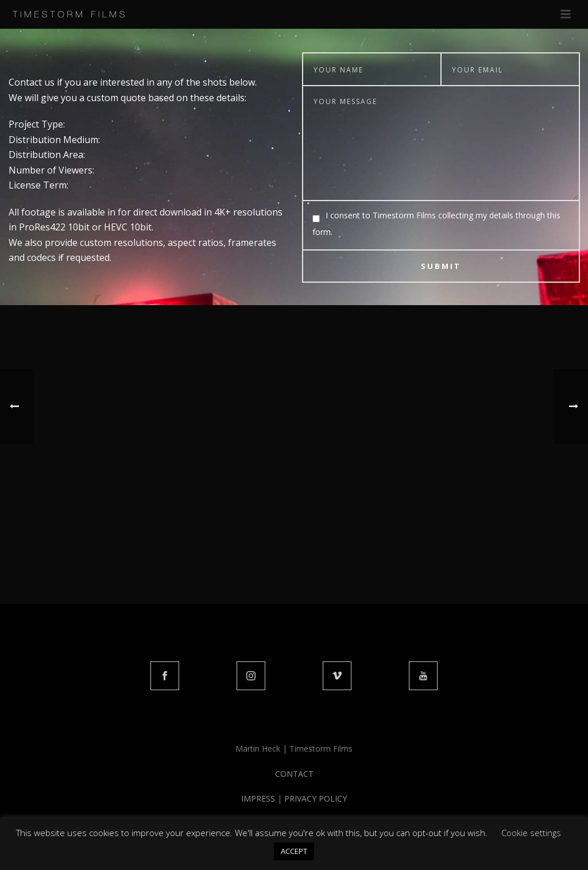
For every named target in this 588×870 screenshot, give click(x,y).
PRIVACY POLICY (316, 798)
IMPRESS (258, 798)
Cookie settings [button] (531, 833)
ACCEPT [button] (294, 851)
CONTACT (294, 774)
